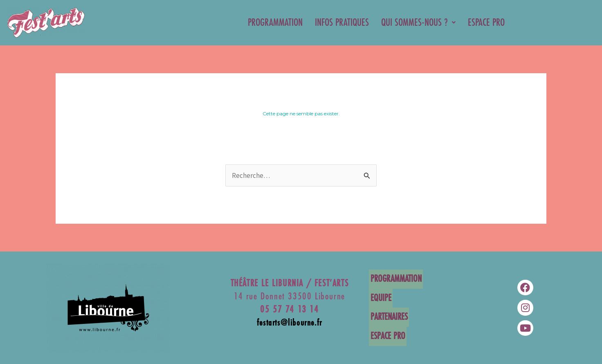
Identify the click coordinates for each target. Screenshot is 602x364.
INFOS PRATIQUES (342, 23)
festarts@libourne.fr (290, 324)
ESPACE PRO (486, 23)
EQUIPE (379, 298)
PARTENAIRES (387, 317)
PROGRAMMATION (275, 23)
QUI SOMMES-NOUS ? (418, 23)
